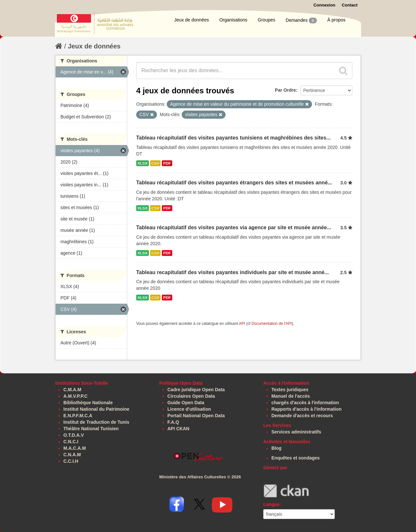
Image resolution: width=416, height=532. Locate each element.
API (242, 324)
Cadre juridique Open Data (196, 390)
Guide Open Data (186, 403)
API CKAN (178, 429)
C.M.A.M (72, 390)
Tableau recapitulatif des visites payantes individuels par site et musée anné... (233, 272)
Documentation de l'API (272, 324)
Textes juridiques (290, 390)
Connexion (324, 5)
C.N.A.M (72, 455)
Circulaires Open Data (191, 396)
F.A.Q (173, 422)
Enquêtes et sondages (296, 458)
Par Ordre (286, 90)
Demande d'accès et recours (302, 416)
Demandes (301, 20)
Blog (276, 448)
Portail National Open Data (196, 416)
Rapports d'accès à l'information (306, 409)
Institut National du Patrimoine (96, 409)
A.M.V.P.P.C (75, 396)
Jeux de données (192, 20)
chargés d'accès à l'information (305, 403)
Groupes (266, 20)
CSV (155, 163)
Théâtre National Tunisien (91, 429)
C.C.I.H (71, 461)
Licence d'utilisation (189, 409)
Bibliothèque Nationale (88, 403)
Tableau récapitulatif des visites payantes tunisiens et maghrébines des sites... (233, 138)
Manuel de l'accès (291, 396)
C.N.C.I (71, 442)
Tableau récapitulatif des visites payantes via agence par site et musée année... (234, 227)
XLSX (143, 163)
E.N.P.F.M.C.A (78, 416)
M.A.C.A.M (75, 448)
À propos (336, 20)
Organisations (233, 20)
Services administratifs (296, 432)
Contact (350, 5)
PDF (167, 163)
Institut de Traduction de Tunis (96, 422)
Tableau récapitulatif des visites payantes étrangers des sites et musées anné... (234, 183)
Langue (271, 504)
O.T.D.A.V (74, 435)
